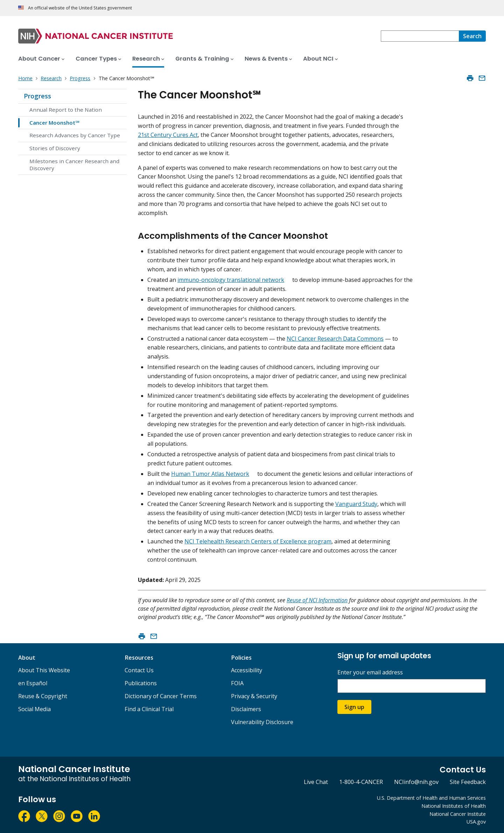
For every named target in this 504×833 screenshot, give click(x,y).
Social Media (34, 709)
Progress (37, 96)
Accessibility (247, 670)
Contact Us (139, 670)
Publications (141, 683)
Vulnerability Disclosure (262, 722)
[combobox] (420, 36)
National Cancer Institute (458, 814)
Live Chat (316, 782)
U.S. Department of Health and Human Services (431, 798)
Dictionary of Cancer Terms (161, 696)
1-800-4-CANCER (361, 782)
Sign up (354, 707)
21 (141, 135)
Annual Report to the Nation (66, 110)
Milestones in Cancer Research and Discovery (74, 165)
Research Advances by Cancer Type (75, 135)
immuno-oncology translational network (231, 280)
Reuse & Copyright (43, 696)
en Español (33, 683)
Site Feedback (468, 782)
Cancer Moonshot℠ (54, 123)
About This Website (44, 670)
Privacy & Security (254, 696)
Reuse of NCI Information (317, 600)
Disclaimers (246, 709)
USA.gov (476, 822)
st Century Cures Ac (170, 135)
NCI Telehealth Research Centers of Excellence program (258, 541)
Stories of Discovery (55, 148)
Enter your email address (370, 672)
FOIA (237, 683)
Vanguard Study (356, 504)
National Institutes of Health (454, 806)
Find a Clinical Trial (149, 709)
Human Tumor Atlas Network (210, 474)
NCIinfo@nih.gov (416, 782)
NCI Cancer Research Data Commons (335, 339)
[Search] (472, 36)
